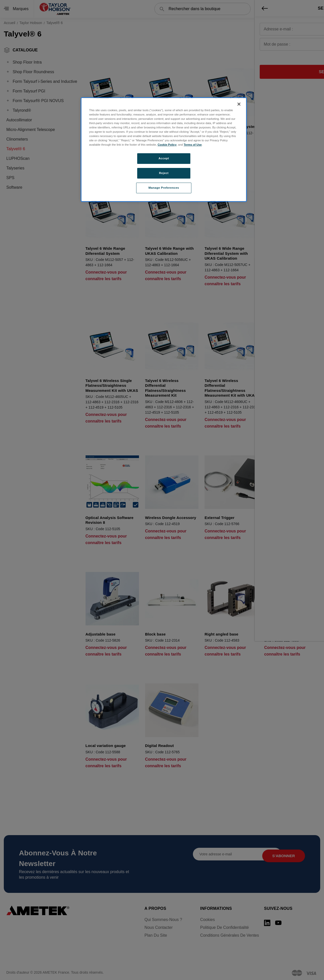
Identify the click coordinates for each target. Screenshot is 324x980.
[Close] (239, 104)
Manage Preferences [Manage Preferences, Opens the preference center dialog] (164, 188)
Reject (164, 173)
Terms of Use (193, 145)
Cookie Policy (167, 145)
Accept (164, 158)
